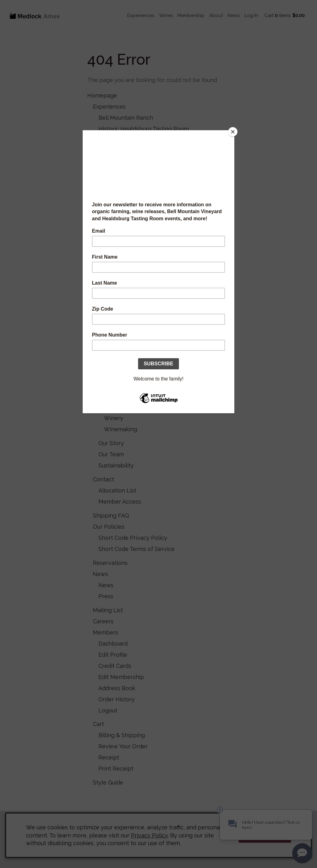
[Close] (233, 132)
